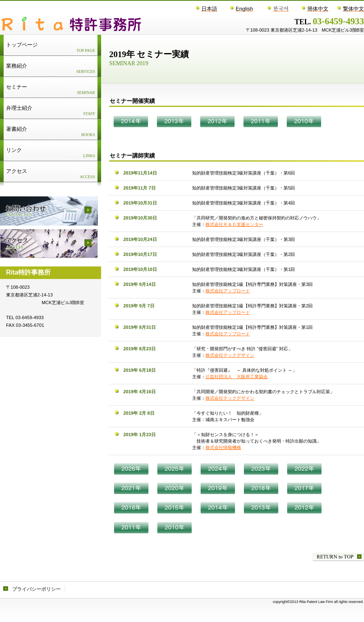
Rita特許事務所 (102, 24)
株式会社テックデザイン (230, 355)
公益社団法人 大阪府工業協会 (237, 377)
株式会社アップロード (228, 291)
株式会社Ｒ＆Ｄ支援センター (234, 224)
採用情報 (49, 211)
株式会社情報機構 (223, 447)
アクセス (49, 244)
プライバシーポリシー (36, 589)
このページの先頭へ (338, 557)
